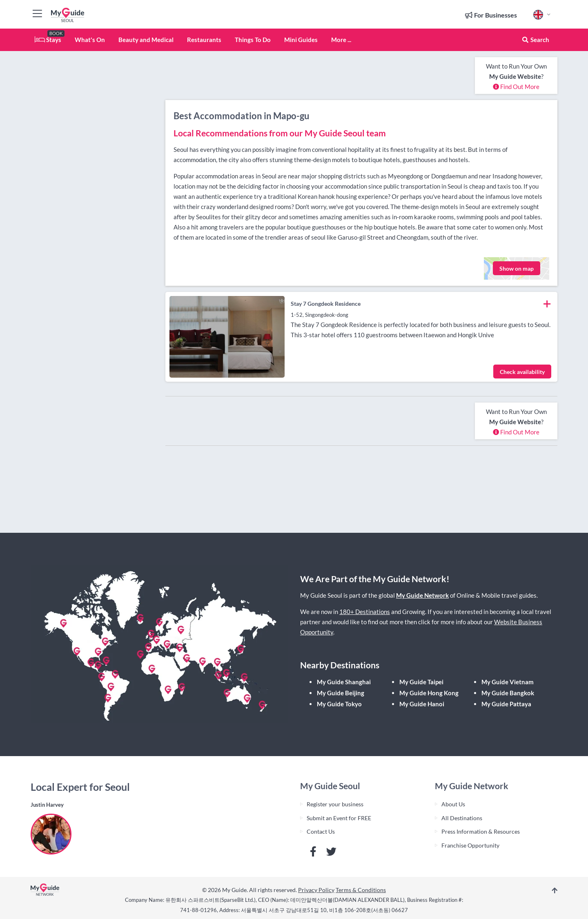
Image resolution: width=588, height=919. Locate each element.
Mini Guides (301, 40)
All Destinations (462, 818)
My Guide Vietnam (508, 682)
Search (535, 40)
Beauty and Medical (146, 40)
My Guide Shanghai (344, 682)
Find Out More (516, 87)
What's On (90, 40)
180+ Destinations (365, 612)
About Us (453, 804)
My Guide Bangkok (508, 693)
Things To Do (253, 40)
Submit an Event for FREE (339, 818)
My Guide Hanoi (422, 704)
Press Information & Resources (481, 831)
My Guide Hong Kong (429, 693)
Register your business (335, 804)
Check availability (522, 372)
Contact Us (321, 831)
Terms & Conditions (361, 890)
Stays (48, 40)
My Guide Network (422, 595)
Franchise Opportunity (470, 845)
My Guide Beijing (341, 693)
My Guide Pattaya (506, 704)
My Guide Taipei (421, 682)
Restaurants (204, 40)
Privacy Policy (316, 890)
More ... (341, 40)
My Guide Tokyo (339, 704)
